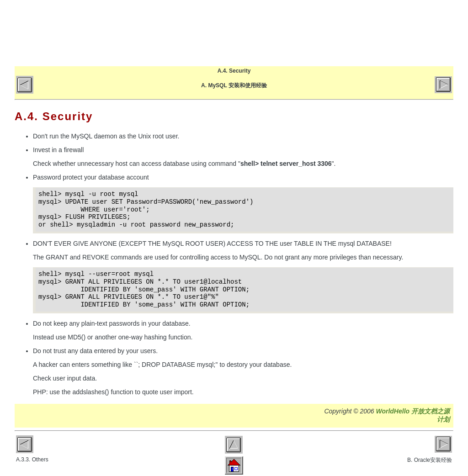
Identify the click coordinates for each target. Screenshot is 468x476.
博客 (293, 33)
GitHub (402, 33)
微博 (438, 33)
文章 (329, 33)
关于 (365, 33)
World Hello (107, 31)
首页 (257, 33)
